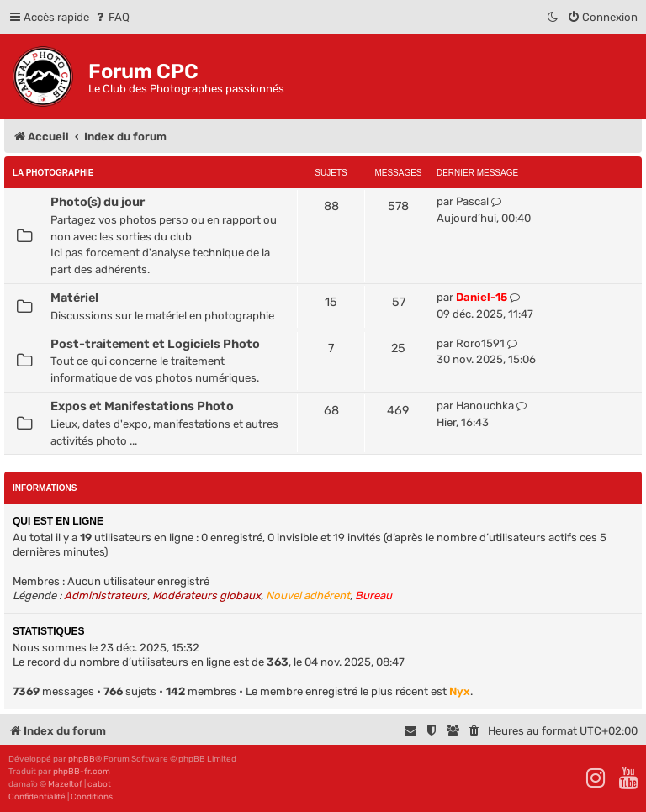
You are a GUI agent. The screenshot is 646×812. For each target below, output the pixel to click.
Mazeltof (65, 784)
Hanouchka (485, 406)
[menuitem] (111, 17)
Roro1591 (480, 343)
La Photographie (53, 173)
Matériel (74, 298)
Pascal (472, 201)
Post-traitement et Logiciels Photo (155, 344)
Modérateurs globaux (207, 596)
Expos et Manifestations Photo (142, 406)
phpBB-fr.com (82, 772)
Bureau (373, 596)
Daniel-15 (482, 297)
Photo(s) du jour (98, 202)
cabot (99, 784)
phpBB (82, 759)
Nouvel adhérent (308, 596)
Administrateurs (106, 596)
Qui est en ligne (58, 521)
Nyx (460, 691)
